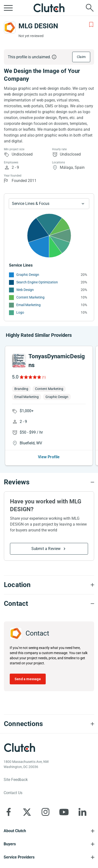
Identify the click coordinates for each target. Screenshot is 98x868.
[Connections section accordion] (49, 724)
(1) (44, 377)
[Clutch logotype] (19, 748)
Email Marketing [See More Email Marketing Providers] (28, 305)
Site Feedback (16, 780)
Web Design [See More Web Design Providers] (25, 290)
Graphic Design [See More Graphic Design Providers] (28, 275)
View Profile (49, 457)
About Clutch (15, 831)
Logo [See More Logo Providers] (20, 312)
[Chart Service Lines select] (49, 204)
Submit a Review (46, 549)
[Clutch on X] (27, 812)
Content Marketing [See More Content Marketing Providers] (30, 297)
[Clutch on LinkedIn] (82, 812)
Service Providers (19, 857)
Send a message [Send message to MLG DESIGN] (28, 679)
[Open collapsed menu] (8, 8)
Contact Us (13, 793)
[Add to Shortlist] (91, 25)
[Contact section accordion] (49, 604)
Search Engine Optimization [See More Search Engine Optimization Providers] (37, 282)
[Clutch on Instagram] (45, 812)
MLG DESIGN (38, 26)
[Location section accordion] (49, 585)
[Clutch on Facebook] (9, 812)
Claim (81, 57)
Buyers (10, 844)
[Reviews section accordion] (49, 482)
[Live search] (90, 8)
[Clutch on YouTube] (64, 812)
